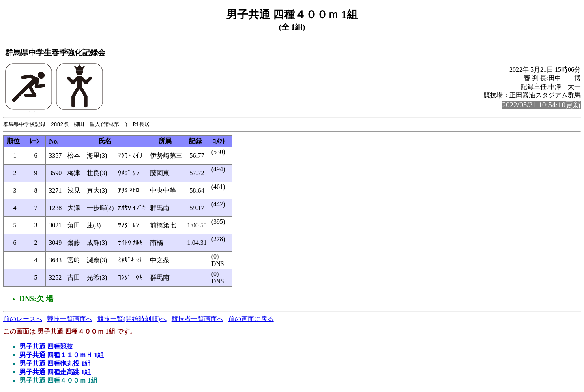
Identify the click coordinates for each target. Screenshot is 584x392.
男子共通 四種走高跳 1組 (55, 372)
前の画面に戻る (251, 319)
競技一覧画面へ (70, 319)
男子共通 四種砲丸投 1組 (55, 364)
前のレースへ (23, 319)
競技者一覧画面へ (198, 319)
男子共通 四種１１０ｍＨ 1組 (62, 355)
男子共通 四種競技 (46, 347)
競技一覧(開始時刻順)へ (132, 319)
